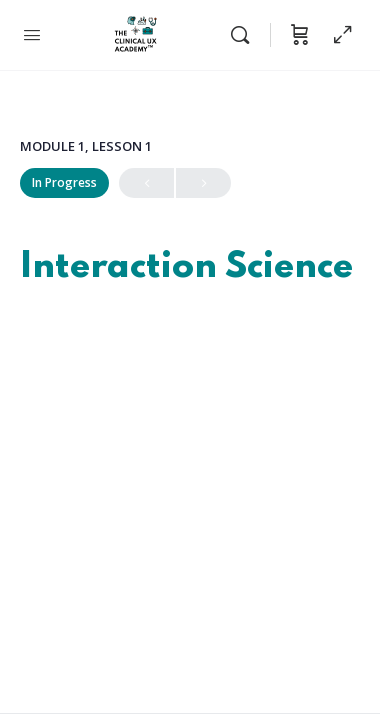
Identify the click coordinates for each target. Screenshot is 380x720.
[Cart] (300, 35)
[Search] (245, 35)
